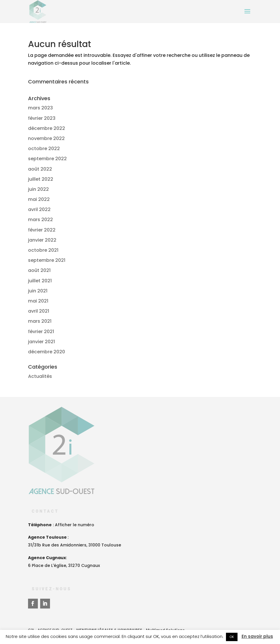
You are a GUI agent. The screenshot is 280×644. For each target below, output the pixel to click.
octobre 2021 (43, 250)
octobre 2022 (44, 149)
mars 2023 (40, 108)
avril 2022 (39, 209)
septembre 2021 (47, 260)
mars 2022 (40, 220)
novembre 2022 (46, 138)
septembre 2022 (47, 159)
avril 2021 (39, 311)
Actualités (40, 376)
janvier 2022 (42, 240)
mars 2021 (40, 321)
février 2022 (42, 230)
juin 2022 (38, 189)
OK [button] (232, 637)
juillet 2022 (41, 179)
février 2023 (42, 118)
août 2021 (39, 270)
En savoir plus (257, 636)
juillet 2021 (40, 281)
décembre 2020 (47, 352)
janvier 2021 (41, 342)
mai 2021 (38, 301)
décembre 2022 (47, 128)
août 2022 (40, 169)
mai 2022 (39, 199)
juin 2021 (38, 291)
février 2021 (41, 332)
